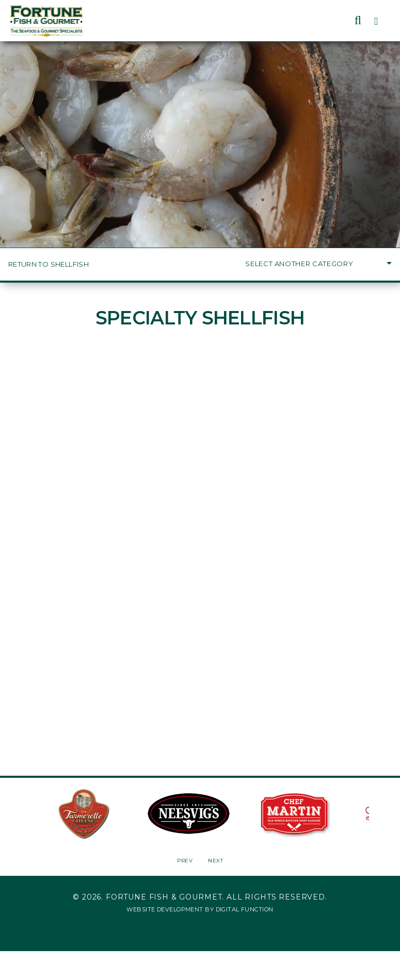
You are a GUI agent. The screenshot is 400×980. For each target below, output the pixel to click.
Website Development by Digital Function (200, 909)
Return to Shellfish (49, 264)
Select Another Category (318, 264)
